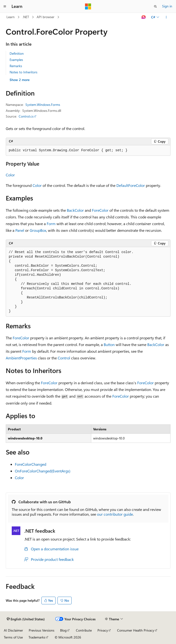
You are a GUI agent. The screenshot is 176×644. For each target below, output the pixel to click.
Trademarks (37, 637)
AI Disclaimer (13, 630)
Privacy (103, 630)
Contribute (84, 630)
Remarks (16, 66)
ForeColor (100, 210)
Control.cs (26, 116)
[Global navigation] (5, 6)
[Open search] (155, 6)
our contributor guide (115, 514)
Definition (17, 53)
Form (51, 224)
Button (109, 344)
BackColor (75, 210)
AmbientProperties (21, 358)
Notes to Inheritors (23, 72)
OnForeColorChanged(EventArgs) (43, 471)
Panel (20, 230)
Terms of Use (13, 637)
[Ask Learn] (144, 17)
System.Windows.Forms (43, 105)
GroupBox (38, 230)
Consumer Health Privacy (136, 630)
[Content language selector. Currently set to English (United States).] (26, 619)
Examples (16, 60)
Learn (11, 17)
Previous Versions (42, 630)
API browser (45, 17)
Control (64, 358)
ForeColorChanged (31, 464)
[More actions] (166, 17)
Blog (63, 630)
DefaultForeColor (131, 185)
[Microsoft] (88, 6)
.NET (26, 17)
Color (10, 175)
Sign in (167, 6)
